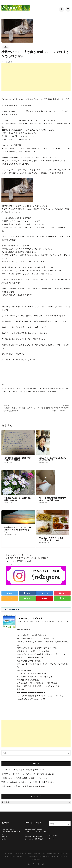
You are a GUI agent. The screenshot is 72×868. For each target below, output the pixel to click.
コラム (6, 47)
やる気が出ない (53, 389)
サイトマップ (53, 838)
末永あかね (8, 62)
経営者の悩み (54, 392)
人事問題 (14, 392)
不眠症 (4, 392)
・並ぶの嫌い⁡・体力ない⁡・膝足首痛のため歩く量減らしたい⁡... (26, 786)
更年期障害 (42, 392)
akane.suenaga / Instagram (34, 829)
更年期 (35, 392)
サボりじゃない (7, 389)
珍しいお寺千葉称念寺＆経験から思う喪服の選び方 (53, 459)
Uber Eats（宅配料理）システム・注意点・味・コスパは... (51, 539)
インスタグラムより (8, 829)
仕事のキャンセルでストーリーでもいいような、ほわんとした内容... (28, 774)
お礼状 (4, 839)
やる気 (35, 389)
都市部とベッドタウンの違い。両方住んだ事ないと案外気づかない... (18, 530)
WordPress (36, 859)
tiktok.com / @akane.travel (33, 837)
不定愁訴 (62, 389)
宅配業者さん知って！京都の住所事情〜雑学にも (18, 499)
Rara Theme (54, 856)
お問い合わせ (53, 836)
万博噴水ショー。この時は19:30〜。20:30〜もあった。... (24, 778)
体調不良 (29, 392)
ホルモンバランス (27, 389)
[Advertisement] (36, 77)
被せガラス (5, 837)
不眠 (67, 389)
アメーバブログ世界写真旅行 (34, 839)
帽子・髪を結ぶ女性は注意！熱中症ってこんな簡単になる (53, 499)
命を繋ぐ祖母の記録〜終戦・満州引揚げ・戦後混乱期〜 (18, 459)
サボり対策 (16, 389)
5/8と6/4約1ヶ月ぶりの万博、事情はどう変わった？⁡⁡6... (23, 770)
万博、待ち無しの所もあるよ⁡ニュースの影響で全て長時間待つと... (28, 782)
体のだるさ (22, 392)
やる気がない (43, 389)
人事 (9, 392)
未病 (48, 392)
